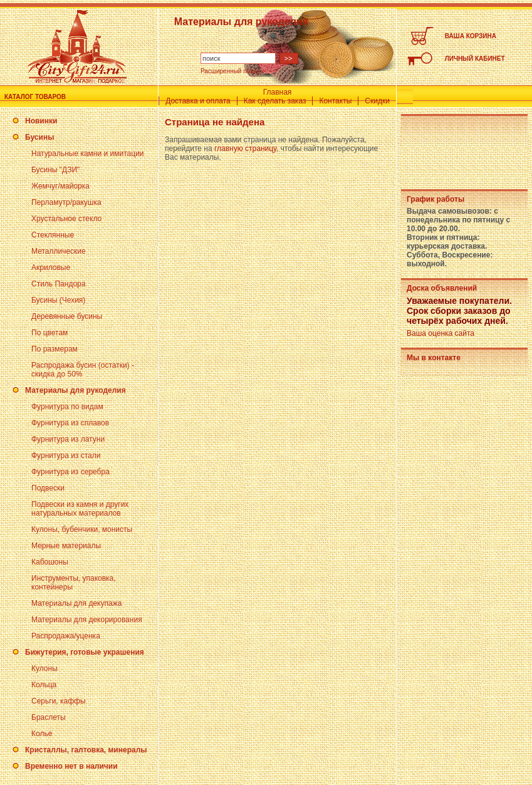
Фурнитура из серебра (70, 472)
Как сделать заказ (275, 101)
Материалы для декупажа (76, 603)
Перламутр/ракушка (66, 202)
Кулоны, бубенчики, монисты (82, 529)
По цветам (50, 333)
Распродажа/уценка (66, 636)
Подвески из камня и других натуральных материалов (80, 509)
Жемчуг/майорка (60, 186)
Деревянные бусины (67, 316)
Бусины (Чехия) (58, 300)
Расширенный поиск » (233, 71)
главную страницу (245, 148)
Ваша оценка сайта (441, 333)
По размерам (55, 349)
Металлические (59, 251)
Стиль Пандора (58, 284)
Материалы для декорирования (87, 620)
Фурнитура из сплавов (70, 423)
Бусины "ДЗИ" (55, 170)
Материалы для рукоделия (76, 390)
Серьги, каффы (59, 701)
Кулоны (44, 668)
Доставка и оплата (198, 101)
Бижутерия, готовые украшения (85, 652)
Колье (42, 734)
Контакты (335, 101)
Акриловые (51, 268)
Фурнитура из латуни (68, 439)
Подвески (48, 488)
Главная (278, 92)
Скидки (377, 101)
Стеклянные (53, 235)
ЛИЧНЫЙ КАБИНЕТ (475, 59)
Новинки (41, 121)
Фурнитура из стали (66, 455)
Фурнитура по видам (67, 407)
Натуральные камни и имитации (88, 153)
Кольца (44, 685)
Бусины (39, 137)
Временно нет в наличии (71, 766)
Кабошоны (50, 562)
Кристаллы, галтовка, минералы (86, 750)
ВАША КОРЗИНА (471, 36)
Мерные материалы (66, 546)
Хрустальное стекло (66, 219)
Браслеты (49, 717)
